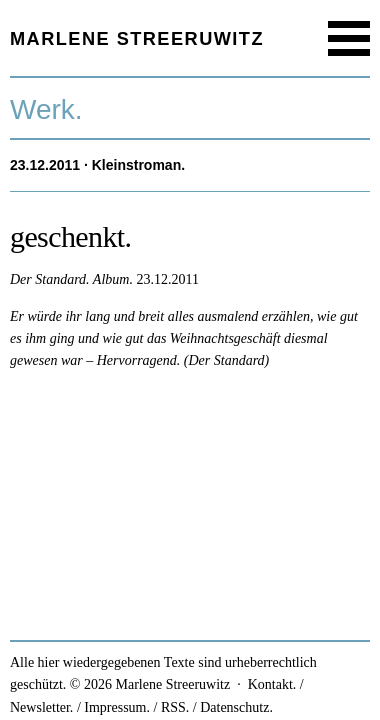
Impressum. (117, 707)
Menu (349, 38)
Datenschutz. (236, 707)
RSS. (175, 707)
